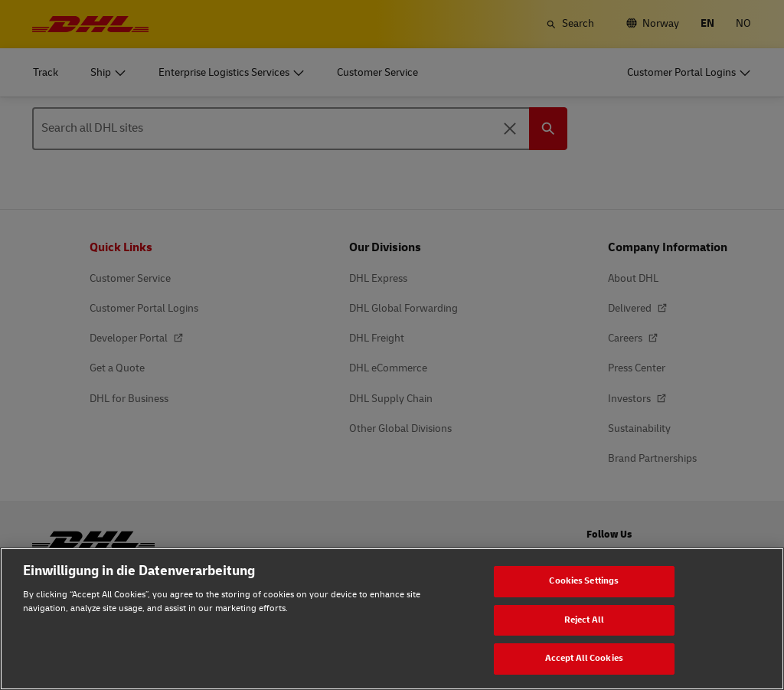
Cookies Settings (584, 581)
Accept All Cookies (584, 658)
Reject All (584, 620)
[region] (392, 619)
